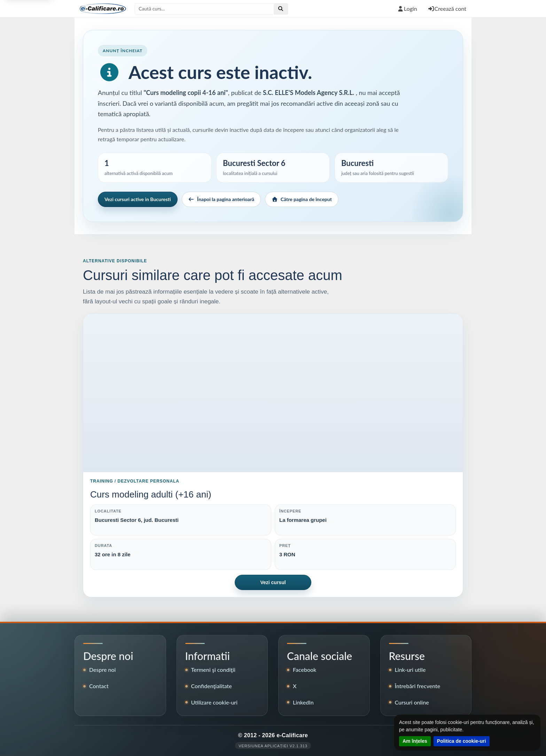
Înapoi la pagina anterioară (221, 199)
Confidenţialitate (212, 686)
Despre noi (103, 670)
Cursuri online (412, 702)
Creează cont (447, 9)
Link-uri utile (410, 670)
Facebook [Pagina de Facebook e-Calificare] (305, 670)
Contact (99, 686)
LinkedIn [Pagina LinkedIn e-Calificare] (303, 702)
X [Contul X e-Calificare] (295, 686)
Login (407, 9)
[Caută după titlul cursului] (204, 9)
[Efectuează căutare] (281, 9)
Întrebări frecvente (418, 686)
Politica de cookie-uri (462, 741)
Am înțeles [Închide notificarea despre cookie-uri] (415, 741)
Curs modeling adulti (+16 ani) (151, 494)
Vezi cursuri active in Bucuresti (138, 199)
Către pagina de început (302, 199)
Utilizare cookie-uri (214, 702)
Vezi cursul (273, 582)
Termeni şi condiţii (213, 670)
